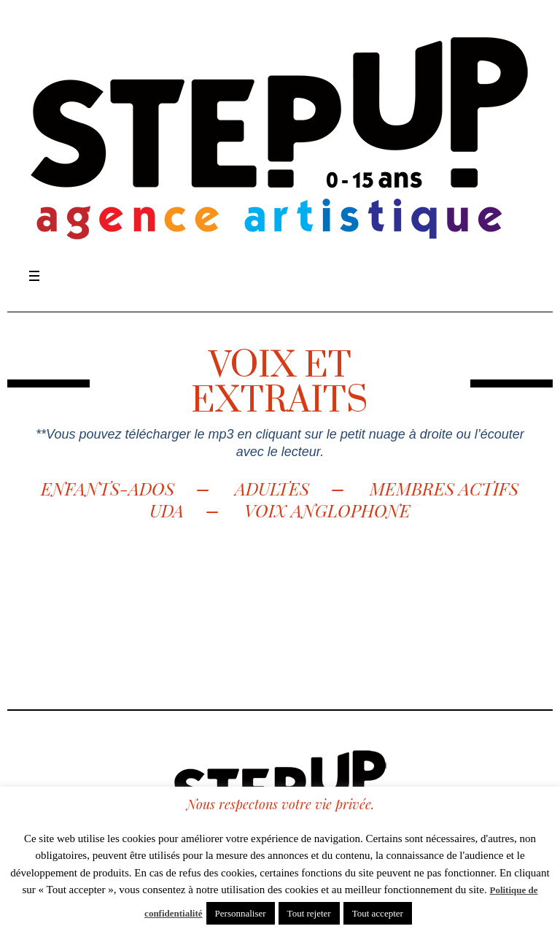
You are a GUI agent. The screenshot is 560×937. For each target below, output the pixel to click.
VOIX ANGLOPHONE (327, 510)
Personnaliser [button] (241, 913)
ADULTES (274, 488)
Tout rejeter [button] (309, 913)
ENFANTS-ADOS (108, 488)
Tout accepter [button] (378, 913)
